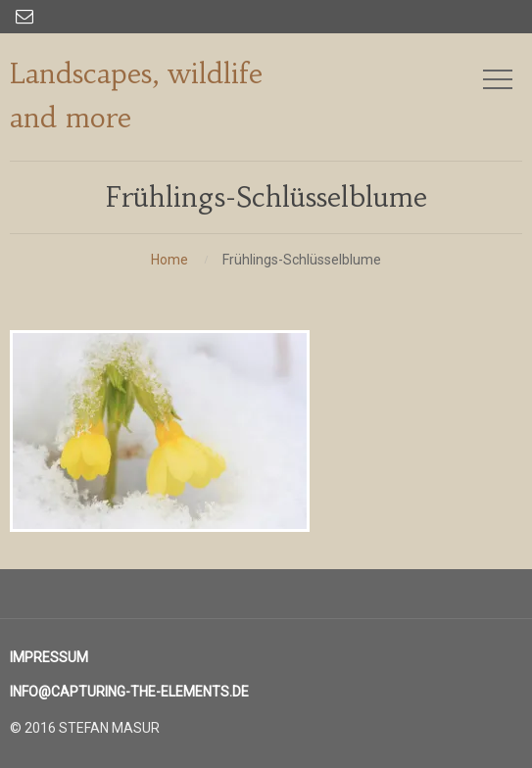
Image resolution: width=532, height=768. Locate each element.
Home (169, 260)
